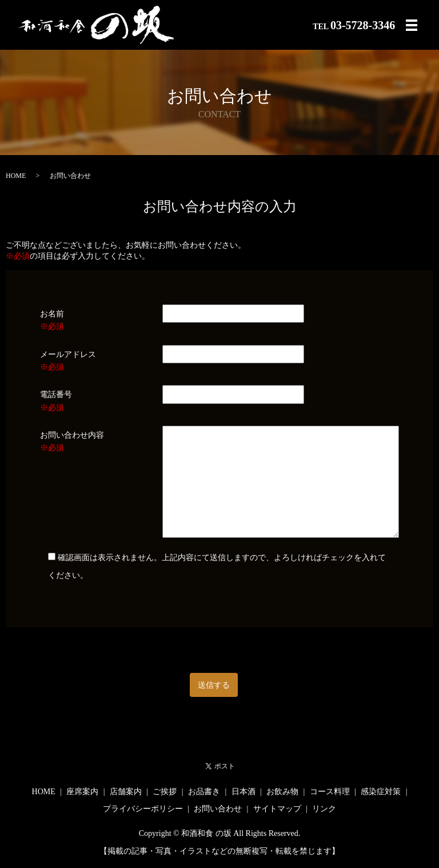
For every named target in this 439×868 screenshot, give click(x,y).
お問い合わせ (218, 809)
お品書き (204, 792)
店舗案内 (126, 792)
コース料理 (330, 792)
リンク (324, 809)
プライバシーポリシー (143, 809)
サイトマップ (277, 809)
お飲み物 (282, 792)
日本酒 (244, 792)
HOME (16, 176)
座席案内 (82, 792)
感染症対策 (381, 792)
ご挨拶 (165, 792)
